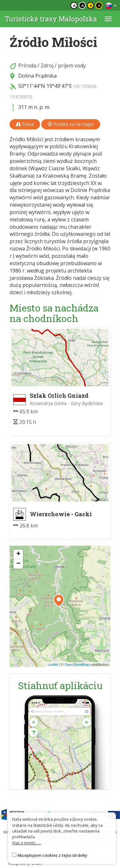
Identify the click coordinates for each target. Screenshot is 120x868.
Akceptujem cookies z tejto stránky (52, 855)
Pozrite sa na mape (71, 124)
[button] (59, 601)
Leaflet (53, 664)
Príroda (27, 65)
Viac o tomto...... (27, 843)
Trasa (25, 124)
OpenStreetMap (77, 664)
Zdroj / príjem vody (63, 65)
